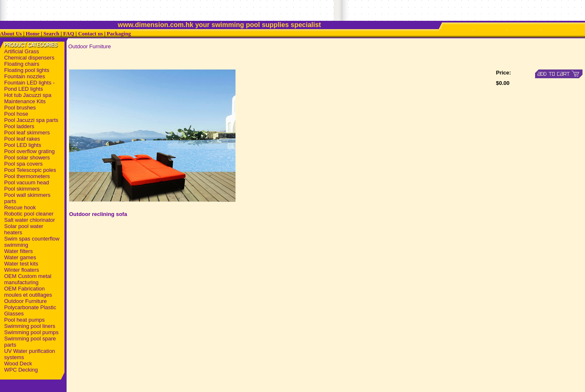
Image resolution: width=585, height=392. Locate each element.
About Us (11, 33)
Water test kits (21, 264)
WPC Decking (21, 370)
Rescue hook (20, 207)
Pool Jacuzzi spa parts (31, 120)
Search (51, 33)
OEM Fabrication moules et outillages (28, 292)
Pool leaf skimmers (27, 133)
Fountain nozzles (25, 76)
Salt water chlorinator (30, 220)
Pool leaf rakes (22, 139)
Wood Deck (18, 363)
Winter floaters (22, 270)
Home (33, 33)
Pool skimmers (22, 189)
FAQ (69, 33)
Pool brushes (20, 108)
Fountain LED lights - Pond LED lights (29, 86)
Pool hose (16, 114)
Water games (20, 257)
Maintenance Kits (25, 101)
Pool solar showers (27, 158)
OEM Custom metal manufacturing (28, 279)
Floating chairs (22, 64)
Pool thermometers (27, 176)
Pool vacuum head (27, 182)
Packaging (119, 33)
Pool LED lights (23, 145)
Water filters (19, 251)
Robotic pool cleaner (29, 214)
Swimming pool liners (30, 326)
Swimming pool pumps (31, 332)
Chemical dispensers (29, 58)
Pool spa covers (24, 164)
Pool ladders (19, 126)
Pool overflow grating (29, 151)
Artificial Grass (22, 51)
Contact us (91, 33)
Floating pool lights (27, 70)
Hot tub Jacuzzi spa (28, 95)
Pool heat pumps (25, 320)
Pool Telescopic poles (30, 170)
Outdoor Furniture (26, 301)
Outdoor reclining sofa (98, 214)
